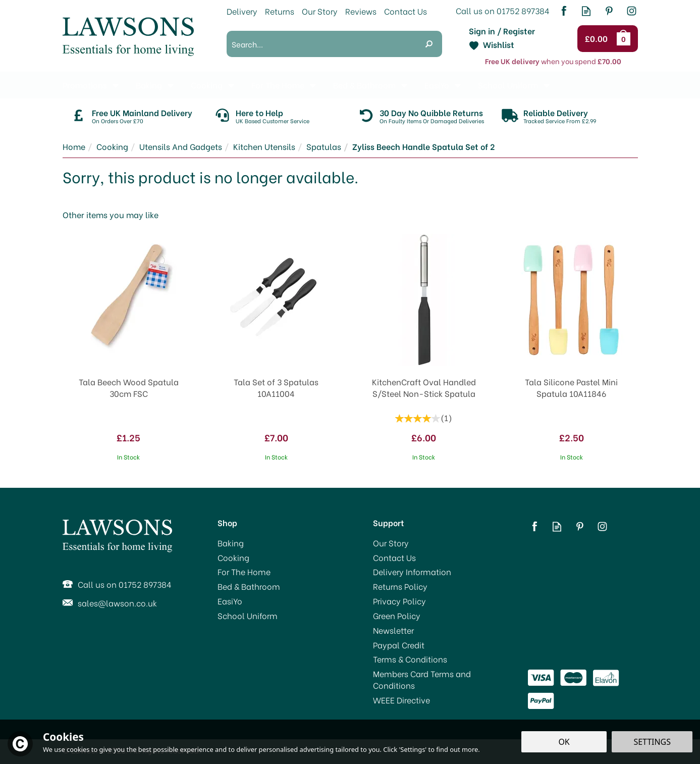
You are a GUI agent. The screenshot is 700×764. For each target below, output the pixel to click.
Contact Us (394, 557)
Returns (280, 11)
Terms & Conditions (410, 659)
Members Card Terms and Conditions (422, 679)
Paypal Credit (399, 645)
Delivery (242, 11)
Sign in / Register (502, 31)
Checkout (598, 39)
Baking (231, 543)
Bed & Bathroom (249, 586)
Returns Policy (400, 586)
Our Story (391, 543)
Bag (625, 38)
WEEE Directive (401, 700)
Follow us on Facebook (563, 11)
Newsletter (393, 630)
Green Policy (397, 616)
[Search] (321, 44)
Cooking (233, 557)
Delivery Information (412, 572)
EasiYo (230, 601)
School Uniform (248, 616)
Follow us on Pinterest (609, 11)
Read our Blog (586, 11)
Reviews (361, 11)
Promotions (85, 85)
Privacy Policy (399, 601)
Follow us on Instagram (632, 11)
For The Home (244, 572)
